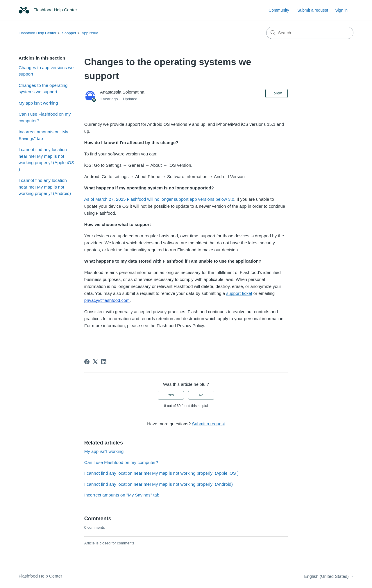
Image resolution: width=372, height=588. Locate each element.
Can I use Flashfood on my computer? (45, 117)
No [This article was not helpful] (201, 395)
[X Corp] (95, 362)
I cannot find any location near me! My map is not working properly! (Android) (45, 187)
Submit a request (313, 10)
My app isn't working (38, 103)
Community (279, 10)
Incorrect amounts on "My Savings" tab (43, 135)
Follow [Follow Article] (277, 93)
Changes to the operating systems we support (43, 89)
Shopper (69, 33)
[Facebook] (87, 362)
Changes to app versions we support (46, 71)
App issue (90, 33)
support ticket (239, 293)
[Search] (310, 33)
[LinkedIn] (104, 362)
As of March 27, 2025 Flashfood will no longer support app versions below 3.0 (159, 199)
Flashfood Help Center (37, 33)
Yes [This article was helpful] (171, 395)
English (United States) (329, 576)
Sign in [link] (341, 10)
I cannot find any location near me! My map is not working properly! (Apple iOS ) (46, 159)
